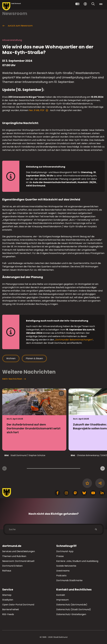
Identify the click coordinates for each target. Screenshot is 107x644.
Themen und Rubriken (14, 556)
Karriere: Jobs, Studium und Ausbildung (77, 561)
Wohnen (11, 358)
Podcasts (61, 576)
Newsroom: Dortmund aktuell (18, 561)
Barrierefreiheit (11, 609)
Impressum (62, 600)
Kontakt (61, 595)
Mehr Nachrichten (14, 379)
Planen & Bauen (34, 358)
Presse (60, 556)
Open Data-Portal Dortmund (18, 605)
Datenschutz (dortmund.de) (72, 605)
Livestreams (63, 571)
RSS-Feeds (8, 614)
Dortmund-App (65, 551)
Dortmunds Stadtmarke (69, 580)
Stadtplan (8, 600)
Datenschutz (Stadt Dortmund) (74, 609)
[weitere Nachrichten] (103, 468)
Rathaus (7, 571)
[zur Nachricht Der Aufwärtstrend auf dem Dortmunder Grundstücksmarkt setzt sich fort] (34, 420)
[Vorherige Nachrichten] (4, 468)
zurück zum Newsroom (17, 26)
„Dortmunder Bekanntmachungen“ (74, 340)
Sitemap (7, 595)
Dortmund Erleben (12, 566)
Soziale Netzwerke (66, 566)
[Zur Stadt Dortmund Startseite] (11, 6)
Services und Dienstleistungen (19, 551)
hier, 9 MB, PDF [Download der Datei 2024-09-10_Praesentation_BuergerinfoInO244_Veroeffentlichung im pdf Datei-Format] (37, 110)
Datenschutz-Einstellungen (71, 614)
